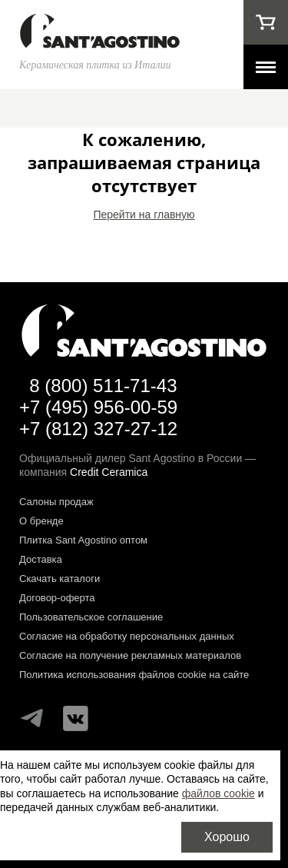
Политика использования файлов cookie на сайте (134, 675)
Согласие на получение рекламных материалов (130, 655)
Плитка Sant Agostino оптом (83, 540)
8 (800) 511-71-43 (103, 386)
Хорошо (227, 837)
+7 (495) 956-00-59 (98, 407)
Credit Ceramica (109, 472)
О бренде (41, 521)
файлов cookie (218, 793)
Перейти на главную (144, 215)
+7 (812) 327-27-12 (98, 429)
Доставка (41, 559)
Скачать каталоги (60, 579)
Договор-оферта (57, 598)
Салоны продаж (56, 502)
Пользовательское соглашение (91, 617)
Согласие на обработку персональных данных (127, 636)
